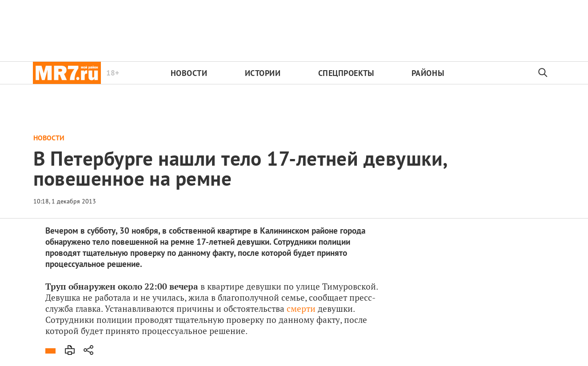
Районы (428, 73)
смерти (300, 308)
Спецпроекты (346, 73)
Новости (189, 73)
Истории (263, 73)
